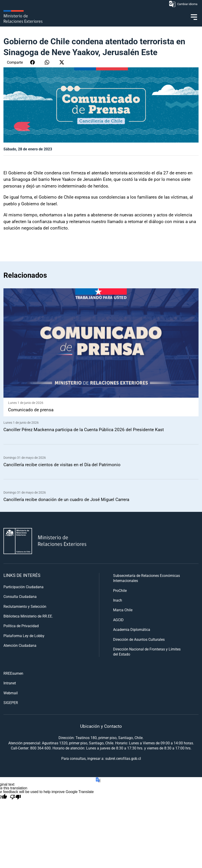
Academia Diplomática (132, 630)
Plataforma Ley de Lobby (24, 636)
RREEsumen (13, 673)
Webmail (11, 693)
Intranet (10, 683)
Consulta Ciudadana (20, 597)
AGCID (118, 620)
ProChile (120, 590)
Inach (118, 600)
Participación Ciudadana (23, 587)
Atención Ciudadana (20, 646)
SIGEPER (11, 702)
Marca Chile (123, 610)
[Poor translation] (15, 797)
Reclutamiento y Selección (25, 606)
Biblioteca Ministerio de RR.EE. (28, 616)
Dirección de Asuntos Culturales (139, 639)
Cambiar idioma (183, 4)
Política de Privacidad (21, 626)
